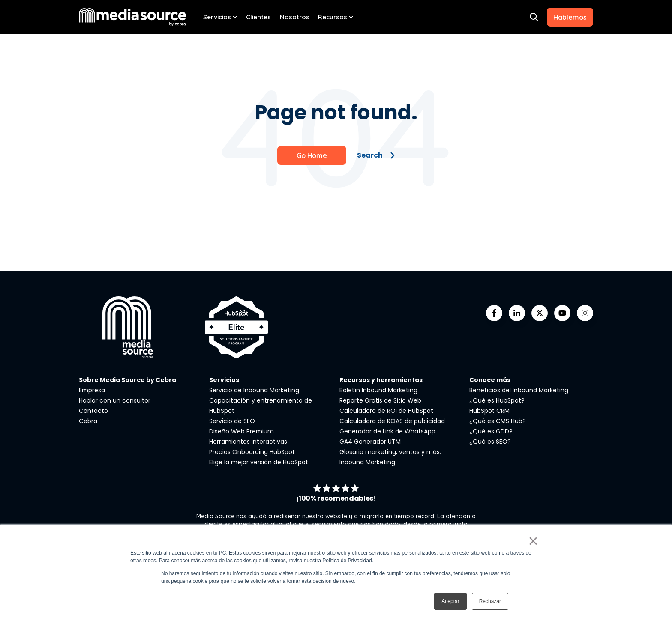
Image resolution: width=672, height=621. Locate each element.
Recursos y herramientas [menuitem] (381, 380)
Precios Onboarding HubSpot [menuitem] (252, 452)
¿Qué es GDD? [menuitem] (491, 431)
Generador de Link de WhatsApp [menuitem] (387, 431)
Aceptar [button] (450, 601)
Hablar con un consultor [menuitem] (115, 400)
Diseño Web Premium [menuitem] (241, 431)
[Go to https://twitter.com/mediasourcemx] (540, 313)
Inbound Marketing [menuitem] (367, 462)
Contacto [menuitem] (93, 411)
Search (376, 155)
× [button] (533, 541)
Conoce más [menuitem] (490, 380)
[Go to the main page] (132, 17)
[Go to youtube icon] (562, 313)
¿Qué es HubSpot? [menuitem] (497, 400)
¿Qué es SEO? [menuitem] (490, 442)
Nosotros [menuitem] (295, 17)
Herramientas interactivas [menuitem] (248, 442)
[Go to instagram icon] (585, 313)
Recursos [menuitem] (333, 17)
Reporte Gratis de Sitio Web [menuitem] (380, 400)
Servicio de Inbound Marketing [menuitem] (254, 390)
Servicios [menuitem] (217, 17)
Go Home (312, 155)
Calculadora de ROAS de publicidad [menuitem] (392, 421)
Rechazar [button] (490, 601)
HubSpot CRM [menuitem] (489, 411)
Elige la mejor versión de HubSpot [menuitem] (259, 462)
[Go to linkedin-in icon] (517, 313)
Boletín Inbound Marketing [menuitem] (378, 390)
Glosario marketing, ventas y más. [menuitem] (390, 452)
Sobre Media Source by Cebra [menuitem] (127, 380)
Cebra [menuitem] (88, 421)
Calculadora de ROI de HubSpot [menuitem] (386, 411)
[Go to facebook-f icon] (494, 313)
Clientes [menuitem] (258, 17)
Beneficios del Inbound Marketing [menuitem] (519, 390)
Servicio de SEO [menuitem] (232, 421)
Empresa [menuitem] (92, 390)
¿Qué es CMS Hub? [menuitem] (498, 421)
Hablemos (570, 17)
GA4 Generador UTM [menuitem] (370, 442)
